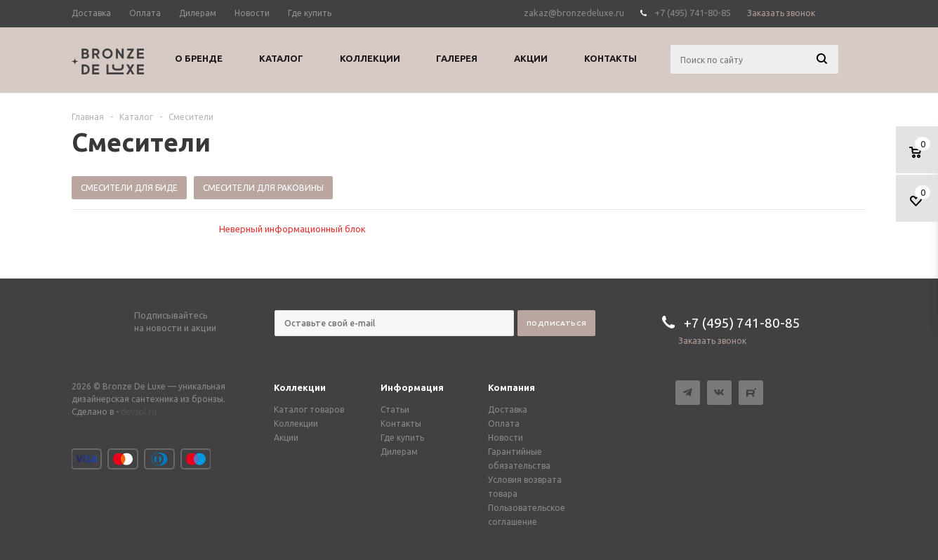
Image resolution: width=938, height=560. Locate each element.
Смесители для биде (129, 188)
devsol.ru (139, 412)
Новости (506, 438)
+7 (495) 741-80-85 (693, 13)
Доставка (508, 409)
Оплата (504, 424)
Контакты (401, 424)
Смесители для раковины (263, 188)
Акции (286, 438)
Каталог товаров (309, 409)
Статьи (395, 409)
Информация (412, 387)
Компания (511, 387)
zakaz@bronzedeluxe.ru (574, 13)
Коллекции (300, 387)
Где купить (402, 438)
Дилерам (399, 452)
